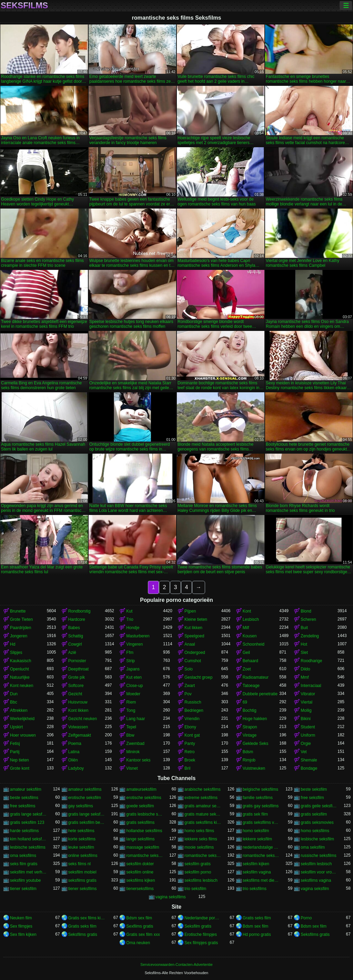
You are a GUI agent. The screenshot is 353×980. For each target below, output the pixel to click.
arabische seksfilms (203, 789)
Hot (304, 644)
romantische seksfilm (203, 856)
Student (308, 727)
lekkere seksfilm (257, 839)
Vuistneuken (254, 768)
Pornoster (77, 661)
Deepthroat (78, 669)
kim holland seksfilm (28, 839)
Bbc (14, 702)
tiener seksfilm (23, 889)
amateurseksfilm (141, 789)
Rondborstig (79, 611)
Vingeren (134, 644)
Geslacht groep (198, 677)
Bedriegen (194, 710)
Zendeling (310, 636)
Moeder (133, 694)
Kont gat (192, 735)
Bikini (306, 719)
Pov (188, 694)
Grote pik (77, 677)
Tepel (131, 727)
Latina (74, 752)
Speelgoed (194, 636)
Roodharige (311, 661)
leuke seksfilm (81, 847)
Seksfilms (24, 6)
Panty (190, 744)
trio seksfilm (195, 889)
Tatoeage (251, 686)
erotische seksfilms (144, 798)
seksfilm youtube (25, 880)
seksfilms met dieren (261, 880)
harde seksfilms (24, 831)
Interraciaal (311, 686)
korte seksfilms (82, 839)
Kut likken (193, 628)
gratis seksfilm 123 (27, 822)
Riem (131, 702)
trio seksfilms (255, 889)
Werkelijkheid (22, 719)
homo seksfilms (315, 831)
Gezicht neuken (83, 719)
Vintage (250, 735)
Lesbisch (251, 619)
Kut (129, 611)
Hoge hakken (255, 719)
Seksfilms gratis (83, 934)
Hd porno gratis (257, 934)
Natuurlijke (20, 677)
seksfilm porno (198, 872)
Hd (13, 644)
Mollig (306, 710)
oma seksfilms (23, 856)
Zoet (247, 669)
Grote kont (20, 768)
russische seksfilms (318, 856)
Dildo (305, 669)
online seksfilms (83, 856)
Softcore (76, 686)
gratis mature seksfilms (203, 814)
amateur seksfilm (26, 789)
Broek (190, 760)
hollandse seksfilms (144, 831)
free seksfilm (312, 798)
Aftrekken (19, 710)
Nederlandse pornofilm (203, 918)
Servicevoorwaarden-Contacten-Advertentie (176, 964)
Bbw (130, 735)
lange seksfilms (140, 839)
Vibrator (308, 694)
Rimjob (249, 760)
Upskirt (16, 727)
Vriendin (192, 719)
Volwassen (78, 727)
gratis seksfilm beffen (87, 822)
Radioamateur (256, 677)
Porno (306, 918)
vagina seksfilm (315, 889)
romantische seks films (145, 856)
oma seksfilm (313, 847)
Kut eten (134, 677)
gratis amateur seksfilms (203, 806)
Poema (75, 744)
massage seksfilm (143, 847)
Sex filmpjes (21, 926)
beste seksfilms (24, 798)
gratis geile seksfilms (319, 806)
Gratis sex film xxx (143, 934)
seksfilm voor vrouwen (319, 872)
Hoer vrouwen (23, 735)
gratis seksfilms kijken (203, 822)
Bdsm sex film (139, 918)
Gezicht (75, 694)
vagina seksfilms (171, 897)
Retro (189, 752)
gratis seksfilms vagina (261, 822)
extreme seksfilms (201, 798)
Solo (189, 669)
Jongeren (19, 636)
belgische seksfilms (260, 789)
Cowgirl (75, 644)
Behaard (250, 661)
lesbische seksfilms (28, 847)
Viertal (306, 702)
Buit (304, 628)
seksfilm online (140, 872)
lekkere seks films (201, 839)
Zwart (190, 686)
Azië (72, 653)
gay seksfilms (81, 806)
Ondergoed (195, 653)
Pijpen (190, 611)
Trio (130, 619)
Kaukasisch (21, 661)
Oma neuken (138, 943)
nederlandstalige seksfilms (261, 847)
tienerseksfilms (140, 889)
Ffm (130, 653)
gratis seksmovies (317, 822)
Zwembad (135, 744)
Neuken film (21, 918)
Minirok (133, 752)
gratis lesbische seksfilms (145, 814)
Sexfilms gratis (140, 926)
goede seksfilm (140, 806)
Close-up (134, 686)
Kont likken (78, 710)
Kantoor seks (138, 760)
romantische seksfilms (261, 856)
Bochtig (250, 710)
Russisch (193, 702)
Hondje (133, 628)
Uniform (308, 735)
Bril (187, 768)
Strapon (250, 727)
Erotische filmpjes (201, 934)
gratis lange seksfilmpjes (28, 814)
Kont (247, 611)
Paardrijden (21, 628)
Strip (130, 661)
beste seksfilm (314, 789)
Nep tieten (19, 760)
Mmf (305, 677)
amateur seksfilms (85, 789)
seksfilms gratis (82, 880)
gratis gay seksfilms (261, 806)
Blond (306, 611)
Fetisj (15, 744)
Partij (15, 752)
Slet (304, 653)
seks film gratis (24, 864)
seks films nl (79, 864)
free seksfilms (23, 806)
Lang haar (135, 719)
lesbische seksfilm (317, 839)
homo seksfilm (256, 831)
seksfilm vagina (257, 872)
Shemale (309, 760)
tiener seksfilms (83, 889)
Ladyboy (76, 768)
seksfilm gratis (198, 864)
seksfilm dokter (140, 864)
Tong (131, 710)
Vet (304, 752)
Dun (14, 694)
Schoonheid (254, 644)
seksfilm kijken (256, 864)
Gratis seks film (257, 918)
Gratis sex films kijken (87, 918)
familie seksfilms (258, 798)
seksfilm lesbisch (316, 864)
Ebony (190, 727)
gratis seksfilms (140, 822)
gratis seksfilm (314, 814)
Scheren (308, 619)
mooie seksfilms (199, 847)
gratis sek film (255, 814)
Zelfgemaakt (80, 735)
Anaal (190, 644)
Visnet (132, 768)
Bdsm (248, 752)
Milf (246, 628)
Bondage (309, 768)
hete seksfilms (81, 831)
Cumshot (193, 661)
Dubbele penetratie (260, 694)
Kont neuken (22, 686)
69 (245, 702)
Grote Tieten (21, 619)
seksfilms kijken (140, 880)
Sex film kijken (23, 934)
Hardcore (77, 619)
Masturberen (138, 636)
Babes (74, 628)
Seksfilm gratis (198, 926)
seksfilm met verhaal (28, 872)
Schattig (76, 636)
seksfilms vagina (316, 880)
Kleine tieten (196, 619)
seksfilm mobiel (82, 872)
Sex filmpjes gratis (201, 943)
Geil (246, 653)
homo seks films (199, 831)
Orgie (306, 744)
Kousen (250, 636)
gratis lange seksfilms (87, 814)
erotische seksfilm (85, 798)
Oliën (73, 760)
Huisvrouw (78, 702)
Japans (133, 669)
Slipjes (16, 653)
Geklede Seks (256, 744)
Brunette (18, 611)
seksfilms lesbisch (201, 880)
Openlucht (19, 669)
